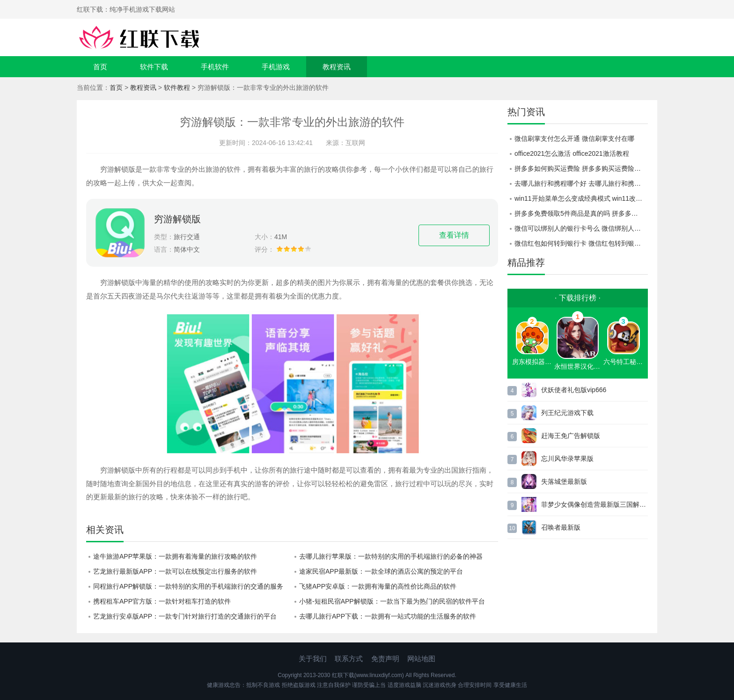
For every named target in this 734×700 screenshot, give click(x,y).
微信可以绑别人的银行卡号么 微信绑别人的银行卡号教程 (581, 228)
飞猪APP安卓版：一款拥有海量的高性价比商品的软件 (378, 586)
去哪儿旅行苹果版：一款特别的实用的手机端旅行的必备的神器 (391, 556)
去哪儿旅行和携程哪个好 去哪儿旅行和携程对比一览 (581, 183)
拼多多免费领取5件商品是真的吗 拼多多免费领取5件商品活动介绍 (581, 213)
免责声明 (385, 659)
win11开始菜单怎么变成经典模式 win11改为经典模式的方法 (581, 198)
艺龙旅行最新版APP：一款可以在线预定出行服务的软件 (175, 571)
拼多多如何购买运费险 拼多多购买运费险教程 (581, 168)
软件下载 (154, 67)
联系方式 (349, 659)
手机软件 (215, 67)
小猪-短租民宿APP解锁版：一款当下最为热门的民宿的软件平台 (392, 601)
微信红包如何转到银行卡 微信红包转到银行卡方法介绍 (581, 243)
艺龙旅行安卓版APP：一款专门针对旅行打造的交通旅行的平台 (185, 616)
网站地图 (421, 659)
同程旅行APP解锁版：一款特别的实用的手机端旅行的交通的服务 (188, 586)
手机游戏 (276, 67)
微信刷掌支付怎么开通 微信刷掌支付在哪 (574, 139)
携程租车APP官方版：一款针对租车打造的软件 (162, 601)
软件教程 (177, 87)
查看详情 (454, 235)
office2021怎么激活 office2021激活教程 (572, 153)
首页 (100, 67)
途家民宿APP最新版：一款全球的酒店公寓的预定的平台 (381, 571)
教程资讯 (337, 67)
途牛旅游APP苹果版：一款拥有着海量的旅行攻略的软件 (175, 556)
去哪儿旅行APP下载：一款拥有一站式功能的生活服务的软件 (388, 616)
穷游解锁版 (177, 219)
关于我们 (313, 659)
